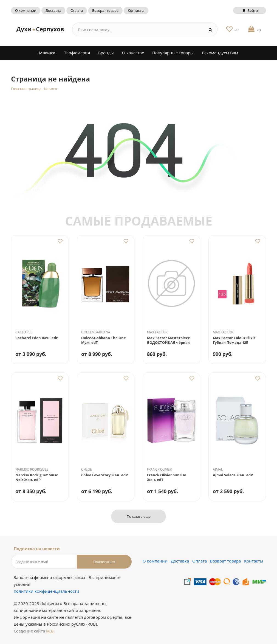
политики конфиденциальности (46, 591)
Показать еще (139, 516)
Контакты (136, 10)
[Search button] (210, 29)
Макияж (47, 53)
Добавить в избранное (60, 241)
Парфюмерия (77, 53)
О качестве (133, 53)
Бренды (106, 53)
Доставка (53, 10)
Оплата (77, 10)
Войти (249, 10)
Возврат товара (105, 10)
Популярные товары (173, 53)
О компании (26, 10)
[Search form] (137, 29)
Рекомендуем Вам (220, 53)
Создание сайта (34, 631)
